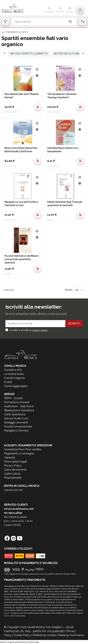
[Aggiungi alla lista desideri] (37, 69)
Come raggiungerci (16, 386)
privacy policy (40, 330)
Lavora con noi (13, 490)
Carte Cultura (12, 474)
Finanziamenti (13, 478)
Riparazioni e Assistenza (19, 410)
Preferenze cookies (44, 635)
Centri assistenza (15, 414)
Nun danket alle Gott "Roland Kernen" (21, 96)
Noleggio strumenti (16, 422)
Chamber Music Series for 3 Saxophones (63, 150)
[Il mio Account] (60, 10)
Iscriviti (74, 324)
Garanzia (10, 458)
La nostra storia (14, 374)
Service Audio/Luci (16, 418)
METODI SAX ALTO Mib (67, 54)
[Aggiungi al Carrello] (38, 107)
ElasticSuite (33, 642)
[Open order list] (83, 22)
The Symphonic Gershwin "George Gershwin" (62, 96)
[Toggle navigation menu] (80, 10)
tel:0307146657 (13, 513)
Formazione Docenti (17, 402)
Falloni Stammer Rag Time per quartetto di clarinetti (65, 204)
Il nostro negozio (14, 378)
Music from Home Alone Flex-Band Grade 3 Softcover (21, 150)
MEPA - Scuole (13, 398)
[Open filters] (5, 22)
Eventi (8, 382)
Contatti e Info (13, 370)
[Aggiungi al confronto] (37, 76)
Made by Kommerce (71, 635)
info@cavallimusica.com (19, 509)
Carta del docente (15, 470)
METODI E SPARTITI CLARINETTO (29, 54)
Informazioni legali (15, 462)
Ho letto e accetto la (29, 330)
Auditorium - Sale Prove (19, 406)
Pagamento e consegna (19, 453)
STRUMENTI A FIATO (17, 32)
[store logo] (16, 9)
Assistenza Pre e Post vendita (22, 449)
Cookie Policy (22, 635)
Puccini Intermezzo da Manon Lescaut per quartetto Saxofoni (22, 259)
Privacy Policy (13, 466)
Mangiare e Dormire (16, 431)
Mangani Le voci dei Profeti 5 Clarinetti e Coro (21, 204)
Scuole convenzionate (18, 426)
